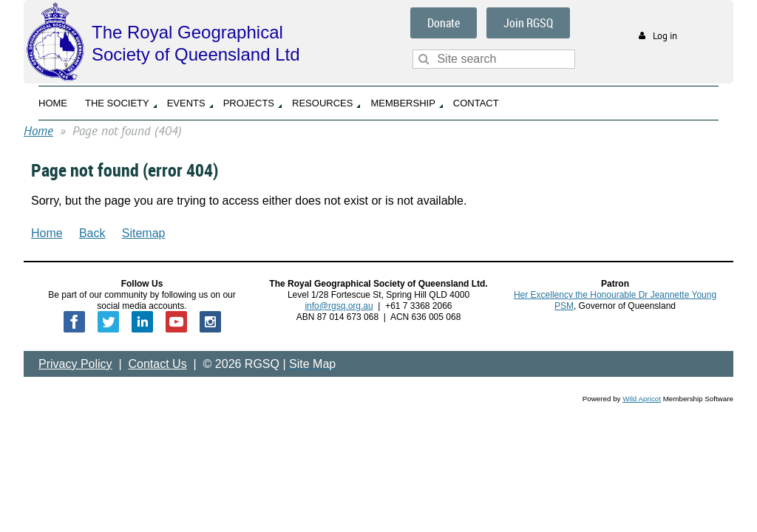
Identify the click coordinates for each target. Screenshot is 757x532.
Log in (665, 36)
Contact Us (158, 364)
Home (38, 131)
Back (92, 233)
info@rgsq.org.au (339, 306)
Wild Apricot (642, 399)
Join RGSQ (528, 23)
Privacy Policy (75, 364)
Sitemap (144, 233)
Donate (444, 23)
